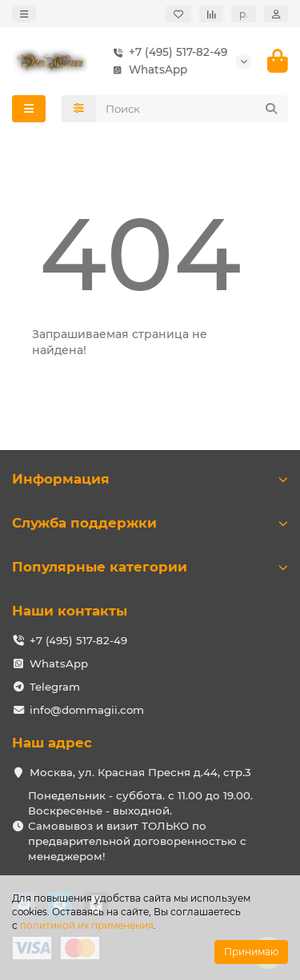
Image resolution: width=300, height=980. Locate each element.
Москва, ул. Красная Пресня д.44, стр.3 (140, 772)
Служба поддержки (150, 523)
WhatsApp (147, 70)
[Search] (192, 109)
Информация (150, 479)
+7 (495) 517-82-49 (167, 52)
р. (244, 14)
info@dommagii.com (87, 710)
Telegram (55, 687)
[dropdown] (24, 14)
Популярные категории (150, 567)
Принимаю (251, 952)
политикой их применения (87, 925)
